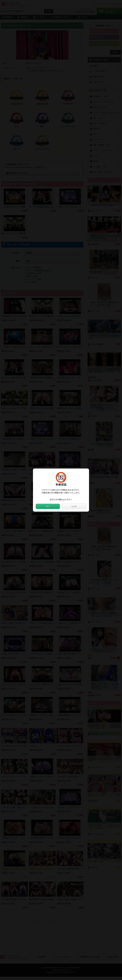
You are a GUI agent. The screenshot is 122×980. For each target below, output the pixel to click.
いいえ (74, 506)
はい (48, 506)
